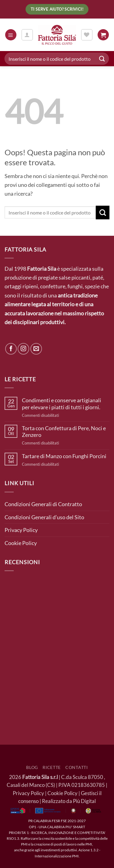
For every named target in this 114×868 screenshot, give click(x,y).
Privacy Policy (21, 530)
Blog (32, 767)
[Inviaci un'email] (36, 349)
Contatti (77, 767)
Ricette (52, 767)
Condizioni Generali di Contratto (43, 504)
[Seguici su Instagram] (23, 349)
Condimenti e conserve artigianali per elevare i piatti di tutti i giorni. (62, 403)
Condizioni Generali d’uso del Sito (44, 517)
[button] (11, 35)
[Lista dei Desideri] (87, 35)
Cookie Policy (21, 543)
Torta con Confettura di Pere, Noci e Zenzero (64, 431)
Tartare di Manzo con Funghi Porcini (64, 456)
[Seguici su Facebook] (11, 349)
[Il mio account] (27, 35)
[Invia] (102, 58)
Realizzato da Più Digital (69, 801)
